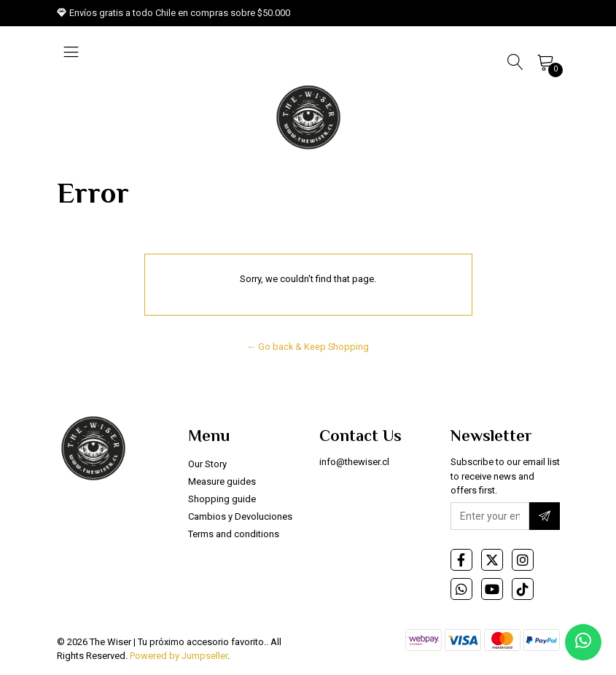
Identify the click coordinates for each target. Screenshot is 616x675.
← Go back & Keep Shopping (308, 347)
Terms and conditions (234, 534)
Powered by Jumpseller (179, 656)
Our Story (207, 464)
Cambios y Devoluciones (240, 516)
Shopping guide (222, 499)
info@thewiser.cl (354, 462)
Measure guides (222, 481)
